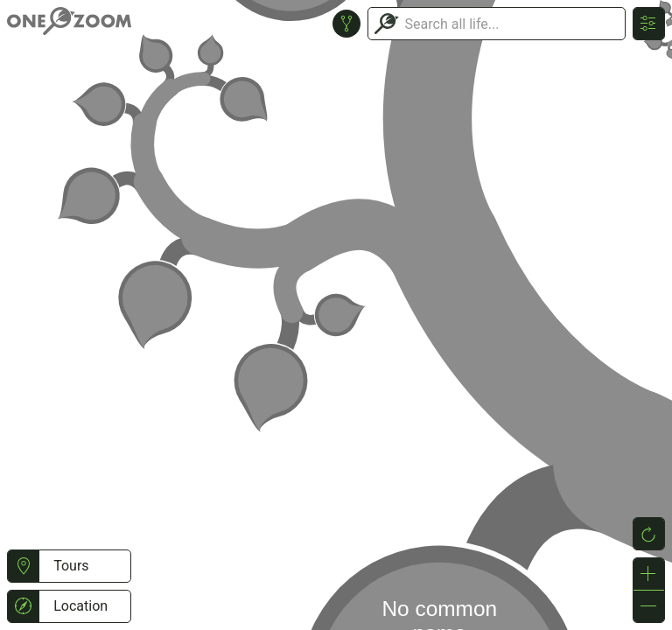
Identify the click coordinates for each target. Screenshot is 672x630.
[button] (23, 566)
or (336, 315)
